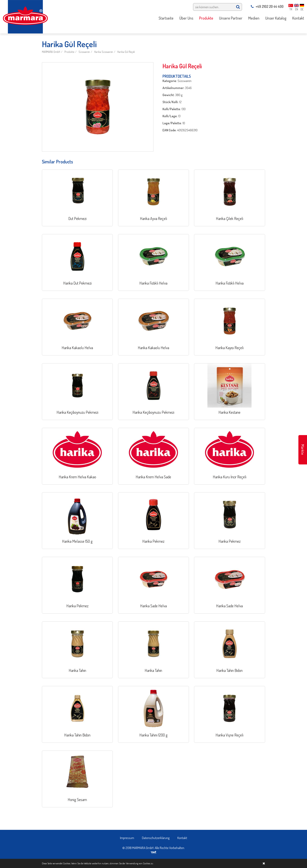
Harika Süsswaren (104, 52)
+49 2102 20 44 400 (267, 6)
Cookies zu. (148, 863)
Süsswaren (84, 52)
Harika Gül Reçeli (126, 52)
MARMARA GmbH (51, 52)
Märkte (303, 450)
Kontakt (182, 838)
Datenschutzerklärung (156, 838)
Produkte (69, 52)
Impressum (127, 838)
